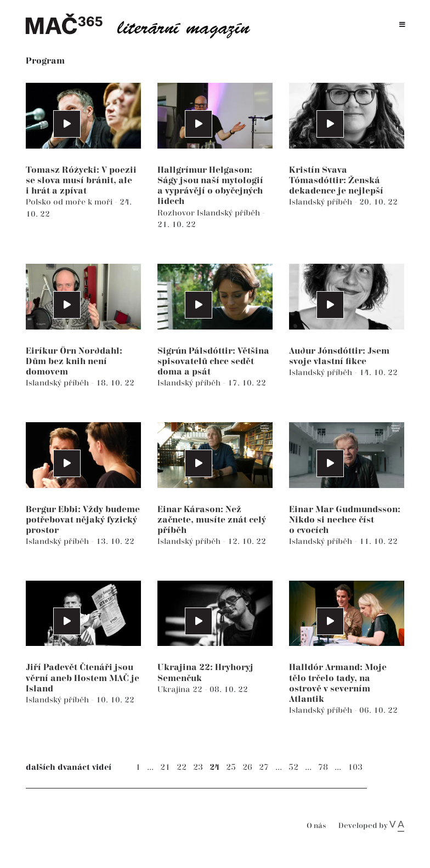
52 (293, 767)
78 (323, 767)
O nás (316, 826)
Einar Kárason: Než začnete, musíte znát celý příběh (212, 520)
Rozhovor (177, 213)
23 (198, 767)
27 (264, 767)
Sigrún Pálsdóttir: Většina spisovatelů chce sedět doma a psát (213, 362)
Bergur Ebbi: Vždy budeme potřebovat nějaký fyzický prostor (83, 520)
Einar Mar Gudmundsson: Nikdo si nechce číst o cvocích (345, 520)
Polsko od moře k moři (70, 202)
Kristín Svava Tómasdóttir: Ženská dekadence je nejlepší (336, 181)
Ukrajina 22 (181, 690)
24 (214, 767)
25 (231, 767)
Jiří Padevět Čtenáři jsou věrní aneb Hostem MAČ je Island (83, 678)
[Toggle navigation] (402, 25)
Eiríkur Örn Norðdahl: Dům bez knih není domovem (74, 362)
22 (182, 767)
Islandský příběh (230, 213)
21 (165, 767)
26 (247, 767)
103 (355, 767)
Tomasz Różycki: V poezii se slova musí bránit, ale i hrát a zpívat (81, 181)
